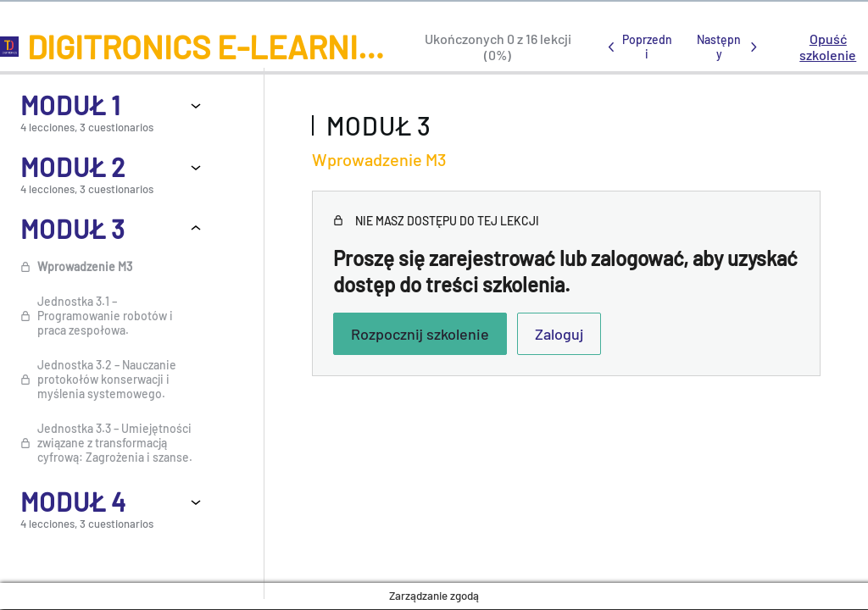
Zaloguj (559, 334)
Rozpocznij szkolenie (420, 334)
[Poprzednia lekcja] (637, 47)
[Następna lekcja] (729, 47)
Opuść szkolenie (828, 47)
